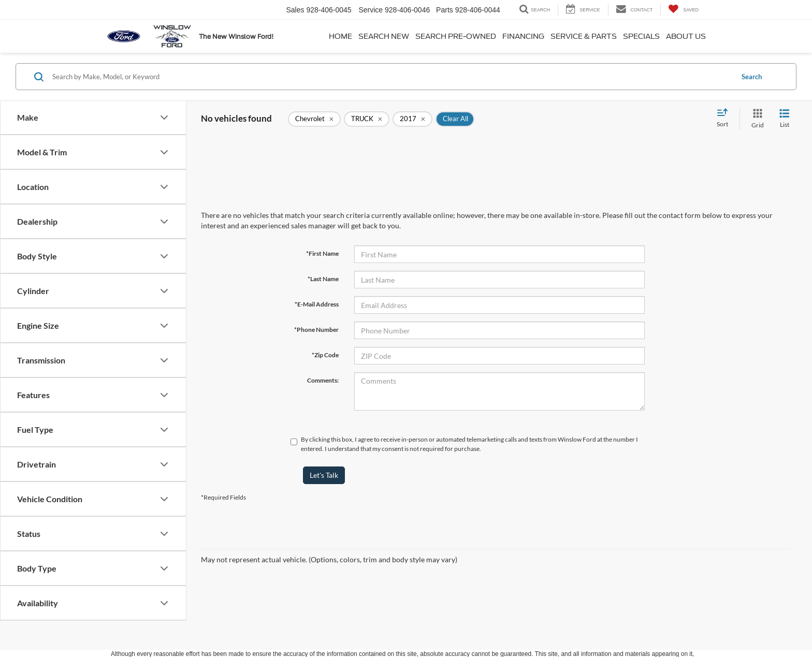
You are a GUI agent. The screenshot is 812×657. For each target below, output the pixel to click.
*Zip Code (325, 355)
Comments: (323, 380)
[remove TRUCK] (367, 119)
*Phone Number (316, 330)
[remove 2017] (412, 119)
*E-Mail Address (317, 304)
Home (340, 36)
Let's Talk (324, 475)
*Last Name (323, 279)
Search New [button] (384, 36)
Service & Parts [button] (584, 36)
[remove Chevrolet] (314, 119)
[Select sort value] (726, 119)
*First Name (322, 253)
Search (752, 77)
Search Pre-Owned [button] (456, 36)
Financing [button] (523, 36)
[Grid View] (756, 119)
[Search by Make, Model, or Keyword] (391, 77)
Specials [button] (641, 36)
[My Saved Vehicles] (683, 10)
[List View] (785, 119)
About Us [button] (686, 36)
